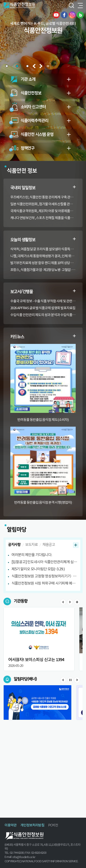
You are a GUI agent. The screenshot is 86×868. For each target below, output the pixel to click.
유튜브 (56, 15)
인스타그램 (72, 15)
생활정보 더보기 (74, 239)
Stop (70, 680)
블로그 (80, 15)
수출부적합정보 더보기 (74, 291)
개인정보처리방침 (32, 825)
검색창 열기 (71, 6)
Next (70, 602)
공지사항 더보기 (76, 545)
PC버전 (53, 825)
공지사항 (14, 545)
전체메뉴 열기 (80, 6)
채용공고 (49, 545)
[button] (7, 66)
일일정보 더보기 (74, 187)
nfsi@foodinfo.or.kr (24, 857)
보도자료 (31, 545)
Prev (63, 602)
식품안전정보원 (19, 6)
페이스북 (64, 15)
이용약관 (11, 825)
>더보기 (77, 602)
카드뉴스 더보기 (74, 336)
